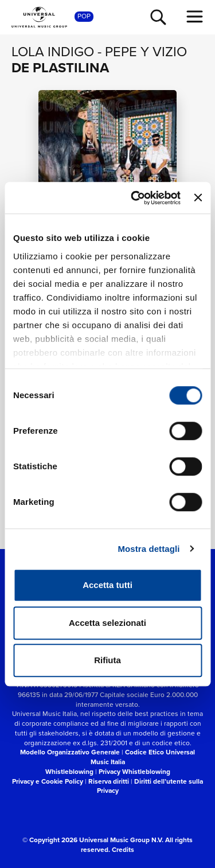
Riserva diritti (109, 781)
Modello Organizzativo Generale (70, 752)
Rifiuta (107, 660)
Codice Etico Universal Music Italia (143, 757)
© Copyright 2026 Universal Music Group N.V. (93, 840)
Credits (123, 849)
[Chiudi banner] (198, 198)
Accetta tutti (107, 585)
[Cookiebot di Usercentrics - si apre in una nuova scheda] (135, 198)
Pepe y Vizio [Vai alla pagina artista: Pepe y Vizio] (146, 52)
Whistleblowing (69, 771)
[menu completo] (195, 17)
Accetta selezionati (107, 623)
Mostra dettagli (148, 549)
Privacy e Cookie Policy (48, 781)
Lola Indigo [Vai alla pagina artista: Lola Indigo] (53, 52)
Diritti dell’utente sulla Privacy (150, 786)
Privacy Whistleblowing (134, 771)
